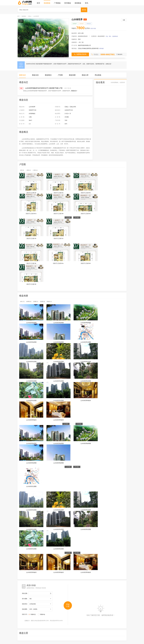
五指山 (30, 16)
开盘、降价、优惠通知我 (112, 36)
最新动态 (22, 75)
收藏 (124, 20)
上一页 (68, 218)
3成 (30, 599)
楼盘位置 (85, 75)
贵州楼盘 (68, 3)
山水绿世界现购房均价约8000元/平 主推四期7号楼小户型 (44, 88)
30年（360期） (34, 609)
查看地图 (101, 49)
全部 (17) (22, 302)
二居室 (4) (35, 170)
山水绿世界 (36, 16)
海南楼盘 (47, 3)
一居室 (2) (28, 170)
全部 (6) (22, 170)
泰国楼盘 (78, 3)
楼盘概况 (48, 75)
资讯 (87, 3)
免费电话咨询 (80, 54)
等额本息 (32, 614)
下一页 (77, 218)
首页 (38, 3)
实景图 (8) (42, 302)
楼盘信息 (35, 75)
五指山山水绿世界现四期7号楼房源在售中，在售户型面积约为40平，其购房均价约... (49, 91)
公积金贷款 (33, 604)
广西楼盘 (57, 3)
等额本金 (41, 614)
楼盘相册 (72, 75)
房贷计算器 (93, 28)
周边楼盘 (98, 75)
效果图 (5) (29, 302)
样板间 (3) (49, 302)
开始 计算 (68, 605)
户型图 (60, 75)
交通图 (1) (36, 302)
